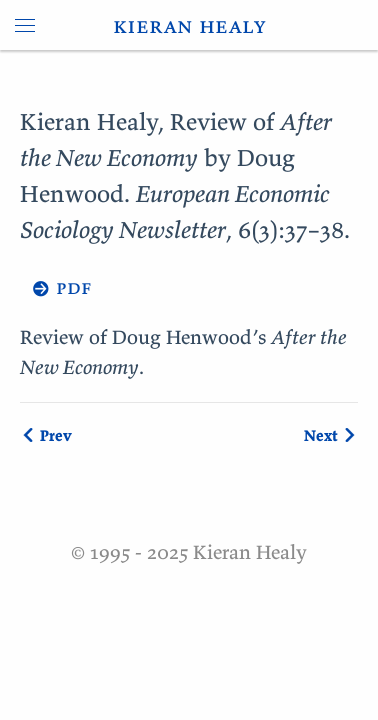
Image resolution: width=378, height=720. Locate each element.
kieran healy (189, 25)
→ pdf (56, 286)
